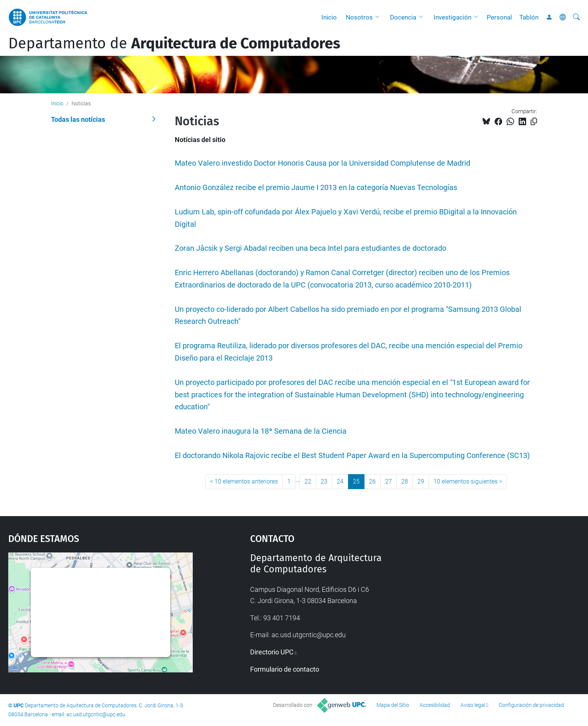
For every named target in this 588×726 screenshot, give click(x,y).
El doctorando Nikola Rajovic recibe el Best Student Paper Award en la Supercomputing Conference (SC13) (352, 456)
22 (308, 481)
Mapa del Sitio (393, 705)
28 (405, 481)
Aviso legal (473, 705)
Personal (499, 17)
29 (421, 481)
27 (388, 481)
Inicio (329, 17)
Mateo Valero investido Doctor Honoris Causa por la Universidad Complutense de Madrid (322, 163)
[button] (379, 17)
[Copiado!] (534, 122)
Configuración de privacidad (531, 705)
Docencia (403, 17)
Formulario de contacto (285, 669)
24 (340, 481)
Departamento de (174, 43)
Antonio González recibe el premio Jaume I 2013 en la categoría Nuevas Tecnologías (316, 188)
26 (372, 481)
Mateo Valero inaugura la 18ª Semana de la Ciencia (261, 431)
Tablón (529, 17)
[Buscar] (576, 17)
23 (324, 481)
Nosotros (359, 17)
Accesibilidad (435, 705)
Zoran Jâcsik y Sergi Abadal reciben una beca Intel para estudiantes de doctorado (310, 248)
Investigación (452, 17)
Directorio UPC (272, 652)
